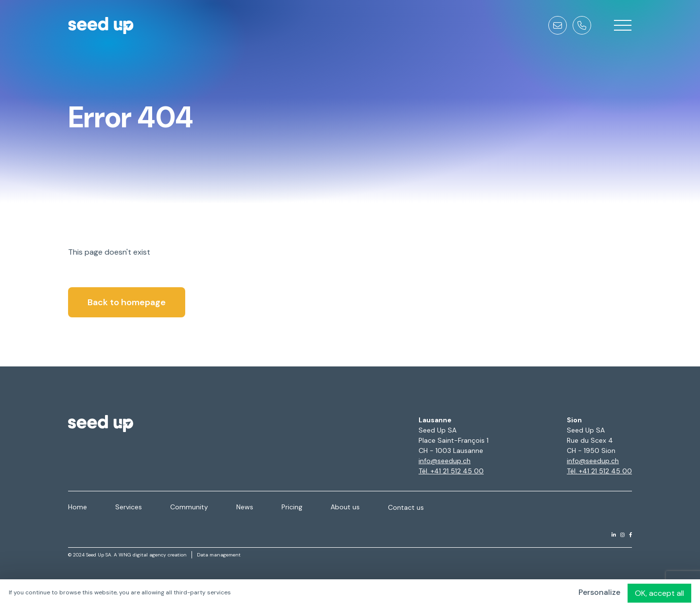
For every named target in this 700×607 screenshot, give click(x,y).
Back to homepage (127, 302)
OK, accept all (659, 593)
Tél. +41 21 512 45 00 (451, 471)
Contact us (406, 507)
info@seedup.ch (445, 461)
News (245, 507)
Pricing (292, 507)
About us (345, 507)
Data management (219, 555)
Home (78, 507)
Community (189, 507)
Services (129, 507)
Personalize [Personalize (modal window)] (599, 592)
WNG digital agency (142, 555)
